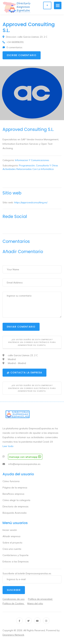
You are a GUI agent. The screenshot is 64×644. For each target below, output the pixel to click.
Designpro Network (13, 635)
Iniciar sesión (10, 530)
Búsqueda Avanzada (15, 513)
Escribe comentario (22, 55)
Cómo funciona (11, 481)
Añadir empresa (11, 536)
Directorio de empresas (16, 506)
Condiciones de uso (14, 599)
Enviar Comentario (21, 327)
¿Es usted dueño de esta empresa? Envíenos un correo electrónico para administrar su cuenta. (32, 342)
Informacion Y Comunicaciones (32, 160)
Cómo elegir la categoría (16, 500)
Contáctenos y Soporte (16, 555)
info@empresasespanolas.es (24, 464)
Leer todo (8, 446)
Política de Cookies (14, 603)
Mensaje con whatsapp (25, 457)
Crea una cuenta (12, 549)
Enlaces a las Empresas (16, 562)
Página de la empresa (15, 488)
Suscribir (14, 590)
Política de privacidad (40, 599)
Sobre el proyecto (12, 543)
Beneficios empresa (13, 494)
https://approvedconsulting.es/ (31, 202)
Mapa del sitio (35, 603)
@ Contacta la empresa (24, 373)
